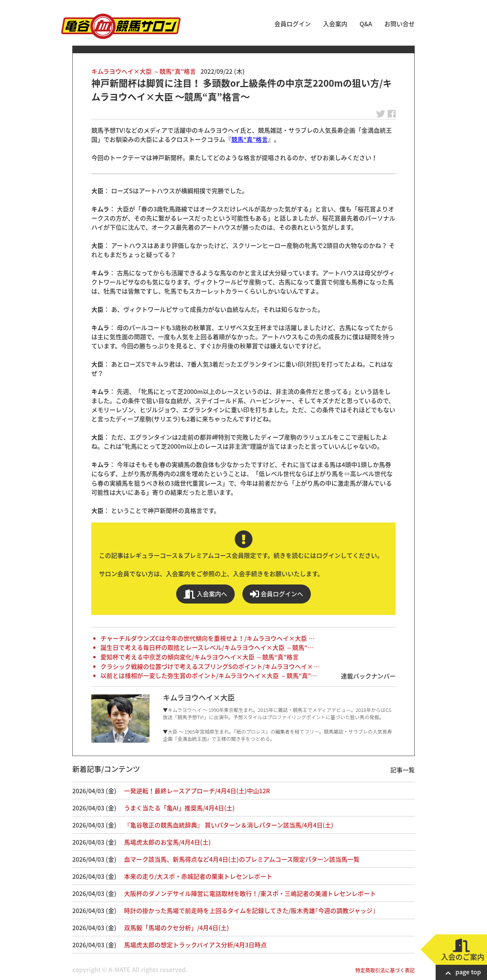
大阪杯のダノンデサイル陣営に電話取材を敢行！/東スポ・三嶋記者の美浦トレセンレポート (250, 893)
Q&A (366, 24)
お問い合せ (399, 24)
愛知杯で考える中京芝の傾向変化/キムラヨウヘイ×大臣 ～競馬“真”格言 (200, 657)
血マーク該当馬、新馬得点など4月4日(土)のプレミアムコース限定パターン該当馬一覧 (242, 859)
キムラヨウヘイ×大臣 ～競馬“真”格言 (144, 71)
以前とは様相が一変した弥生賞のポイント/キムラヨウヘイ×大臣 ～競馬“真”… (209, 675)
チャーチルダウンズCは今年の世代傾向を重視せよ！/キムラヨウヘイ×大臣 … (208, 638)
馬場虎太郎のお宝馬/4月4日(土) (167, 842)
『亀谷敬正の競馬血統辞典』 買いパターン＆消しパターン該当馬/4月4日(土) (229, 825)
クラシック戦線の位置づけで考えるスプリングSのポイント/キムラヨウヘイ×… (210, 666)
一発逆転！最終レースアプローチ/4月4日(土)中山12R (197, 791)
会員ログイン (293, 24)
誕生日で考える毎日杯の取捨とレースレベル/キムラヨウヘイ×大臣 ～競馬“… (207, 647)
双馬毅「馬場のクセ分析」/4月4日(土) (177, 928)
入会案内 (335, 24)
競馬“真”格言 (250, 139)
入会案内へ (205, 594)
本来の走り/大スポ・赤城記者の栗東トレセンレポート (198, 876)
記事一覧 (403, 770)
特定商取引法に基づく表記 (385, 970)
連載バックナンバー (368, 676)
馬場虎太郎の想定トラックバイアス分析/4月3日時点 (195, 945)
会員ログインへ (277, 594)
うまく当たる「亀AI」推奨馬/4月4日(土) (179, 808)
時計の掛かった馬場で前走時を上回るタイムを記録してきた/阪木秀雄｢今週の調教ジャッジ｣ (250, 910)
